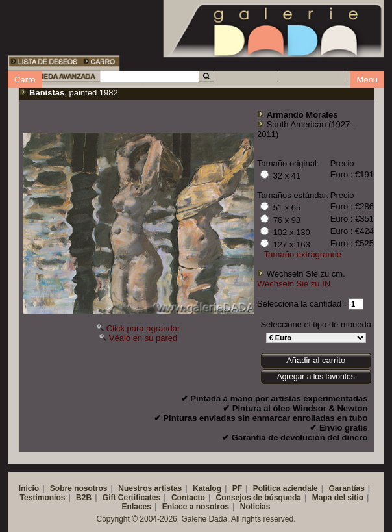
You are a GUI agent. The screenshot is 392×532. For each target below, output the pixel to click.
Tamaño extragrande (303, 254)
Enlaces (137, 507)
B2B (84, 498)
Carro (25, 80)
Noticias (255, 507)
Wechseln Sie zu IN (294, 284)
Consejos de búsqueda (259, 498)
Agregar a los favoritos (316, 377)
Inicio (29, 488)
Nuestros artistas (150, 488)
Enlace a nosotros (196, 507)
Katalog (207, 488)
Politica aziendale (286, 488)
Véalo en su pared (143, 338)
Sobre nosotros (79, 488)
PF (237, 488)
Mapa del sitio (338, 498)
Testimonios (43, 498)
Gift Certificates (131, 498)
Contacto (188, 498)
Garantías (346, 488)
